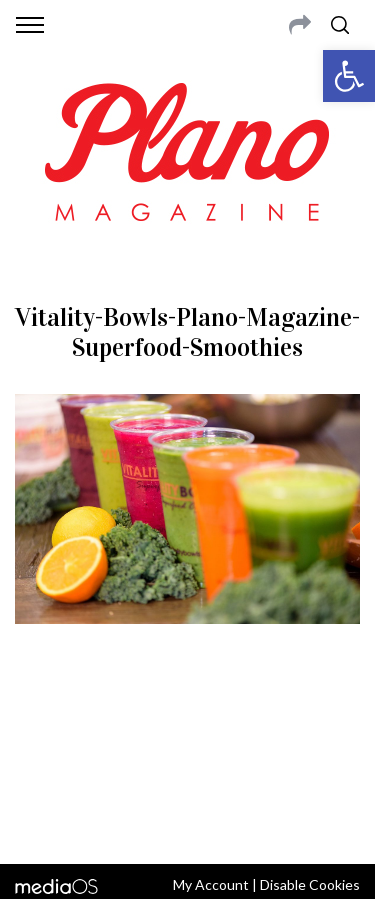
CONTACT (97, 720)
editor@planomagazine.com (188, 768)
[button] (349, 76)
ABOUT (38, 720)
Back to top (187, 822)
